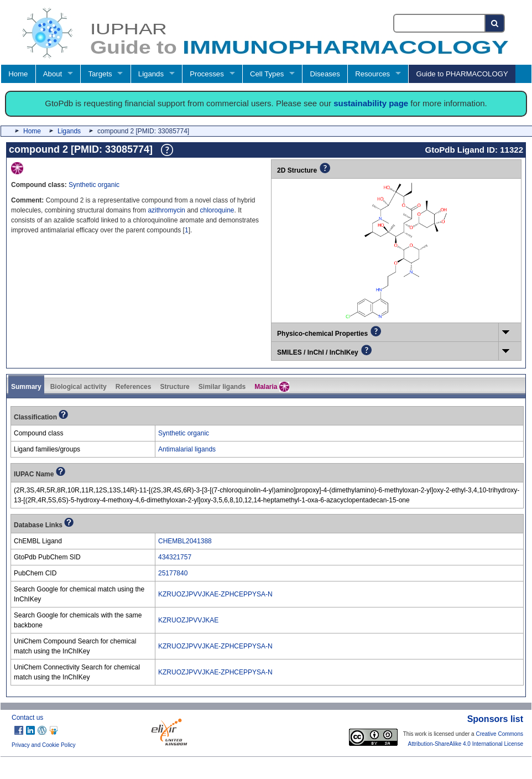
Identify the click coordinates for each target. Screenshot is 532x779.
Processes (207, 74)
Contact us (27, 718)
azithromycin (166, 210)
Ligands (151, 74)
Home (18, 74)
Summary (26, 387)
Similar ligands (222, 387)
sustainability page (371, 103)
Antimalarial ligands (187, 449)
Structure (174, 387)
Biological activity (79, 387)
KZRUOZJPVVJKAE (188, 620)
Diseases (325, 74)
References (134, 387)
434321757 (175, 557)
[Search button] (495, 23)
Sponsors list (495, 719)
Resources (372, 74)
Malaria (272, 387)
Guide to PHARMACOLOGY (462, 74)
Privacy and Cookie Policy (44, 745)
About (53, 74)
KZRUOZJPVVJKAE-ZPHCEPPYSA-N (215, 594)
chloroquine (217, 210)
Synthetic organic (94, 185)
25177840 (173, 573)
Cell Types (267, 74)
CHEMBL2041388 (185, 541)
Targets (100, 74)
